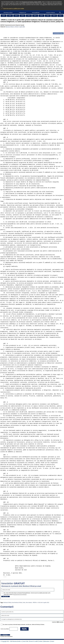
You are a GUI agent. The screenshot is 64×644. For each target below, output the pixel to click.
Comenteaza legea (58, 33)
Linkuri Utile (25, 641)
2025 (10, 16)
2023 (23, 16)
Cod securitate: (5, 629)
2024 (16, 16)
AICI (43, 5)
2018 (54, 16)
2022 (29, 16)
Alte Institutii (29, 603)
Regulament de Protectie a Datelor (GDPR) (32, 2)
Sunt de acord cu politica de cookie (13, 8)
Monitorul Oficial (7, 603)
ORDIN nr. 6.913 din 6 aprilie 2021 (41, 603)
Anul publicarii (36, 13)
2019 (48, 16)
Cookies (41, 641)
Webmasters (46, 641)
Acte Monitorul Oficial (17, 603)
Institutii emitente (50, 13)
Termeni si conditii (33, 641)
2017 (60, 16)
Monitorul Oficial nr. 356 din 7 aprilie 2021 (15, 27)
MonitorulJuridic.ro (17, 641)
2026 (4, 16)
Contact (52, 641)
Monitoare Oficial (8, 13)
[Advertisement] (20, 30)
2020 (41, 16)
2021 (35, 16)
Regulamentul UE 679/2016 (20, 595)
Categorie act (22, 13)
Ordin (24, 603)
